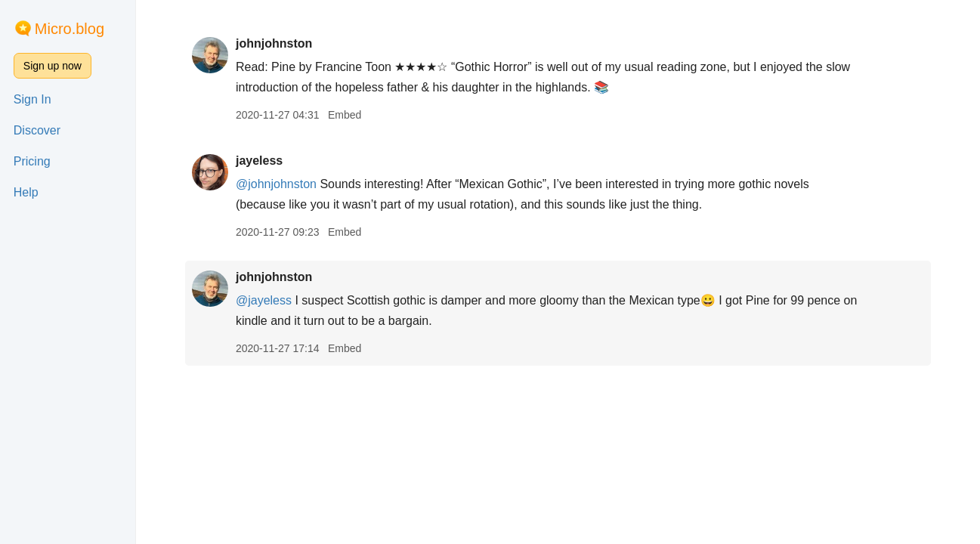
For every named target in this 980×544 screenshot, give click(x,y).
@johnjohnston (276, 184)
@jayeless (264, 300)
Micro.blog (70, 29)
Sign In (32, 99)
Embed (345, 115)
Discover (37, 130)
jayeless (259, 161)
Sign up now (53, 66)
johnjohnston (274, 43)
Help (26, 192)
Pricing (32, 161)
